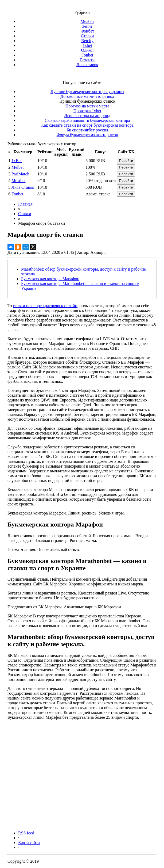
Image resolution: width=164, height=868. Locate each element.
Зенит (87, 26)
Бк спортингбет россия (87, 130)
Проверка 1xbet (87, 111)
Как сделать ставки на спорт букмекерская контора (87, 125)
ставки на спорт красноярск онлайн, (46, 306)
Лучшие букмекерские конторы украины (87, 92)
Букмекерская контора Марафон (50, 279)
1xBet (17, 161)
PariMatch (20, 174)
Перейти (126, 161)
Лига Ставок (23, 187)
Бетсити (87, 60)
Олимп (87, 50)
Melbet (17, 167)
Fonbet (87, 55)
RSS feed (26, 833)
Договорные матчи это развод (87, 96)
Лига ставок (87, 65)
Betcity (87, 41)
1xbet (87, 45)
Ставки (87, 36)
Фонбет (87, 31)
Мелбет (87, 21)
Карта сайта (29, 843)
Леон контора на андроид (87, 116)
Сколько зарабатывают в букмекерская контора (87, 120)
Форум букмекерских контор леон (87, 135)
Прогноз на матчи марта (87, 106)
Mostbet (18, 181)
